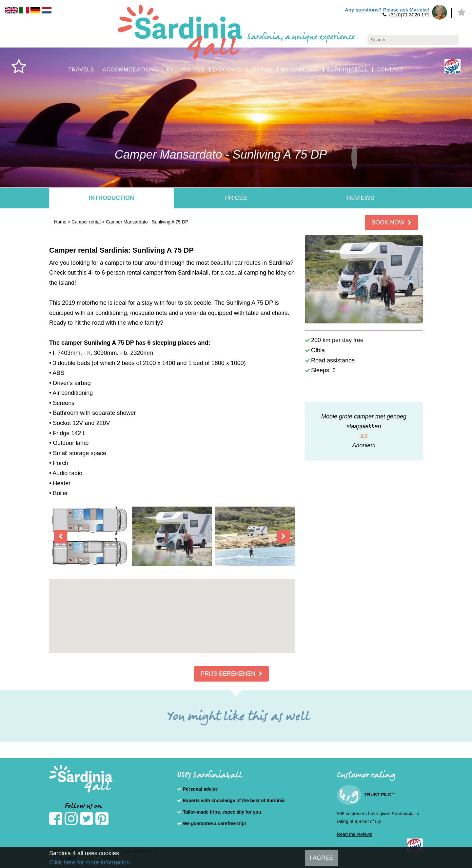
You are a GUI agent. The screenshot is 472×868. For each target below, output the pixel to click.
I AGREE (322, 858)
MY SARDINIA (300, 70)
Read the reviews (355, 834)
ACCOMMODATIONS (130, 70)
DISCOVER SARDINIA (243, 70)
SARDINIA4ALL (348, 70)
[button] (172, 610)
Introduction (111, 198)
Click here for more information (89, 862)
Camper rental (86, 222)
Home (60, 222)
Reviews (360, 198)
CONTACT (390, 70)
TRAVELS (81, 70)
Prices (236, 198)
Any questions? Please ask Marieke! (387, 10)
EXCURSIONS (186, 70)
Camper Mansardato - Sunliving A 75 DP (147, 222)
